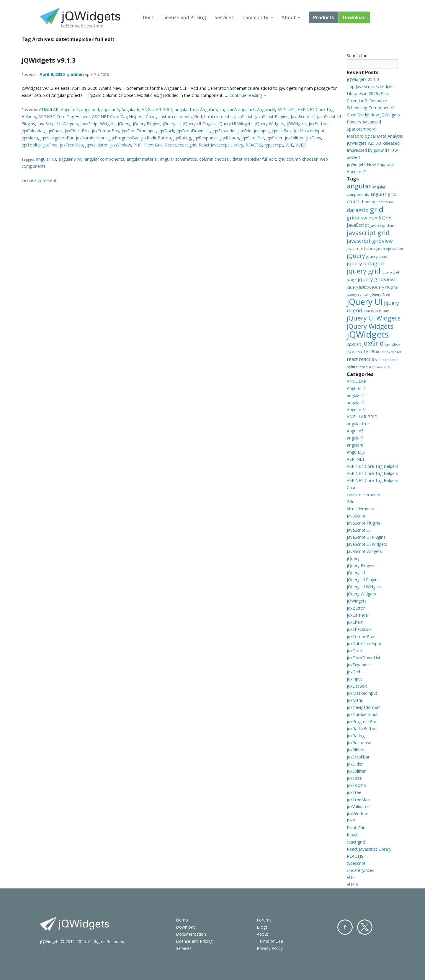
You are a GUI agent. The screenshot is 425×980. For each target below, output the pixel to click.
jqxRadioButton (156, 138)
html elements (218, 117)
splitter (353, 367)
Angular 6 (130, 109)
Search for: (357, 56)
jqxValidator (97, 145)
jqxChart (54, 131)
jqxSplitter (294, 138)
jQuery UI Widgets (235, 124)
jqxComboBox (106, 131)
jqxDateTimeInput (139, 131)
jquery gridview (376, 279)
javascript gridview (370, 241)
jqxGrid (245, 131)
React (170, 145)
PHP (138, 145)
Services (224, 17)
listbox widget (391, 352)
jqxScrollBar (253, 138)
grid (377, 209)
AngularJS (266, 109)
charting (368, 202)
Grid (198, 117)
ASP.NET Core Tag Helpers (64, 117)
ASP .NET (286, 109)
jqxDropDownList (193, 131)
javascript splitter (390, 249)
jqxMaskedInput (309, 131)
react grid (187, 145)
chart (353, 201)
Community (255, 17)
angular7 (228, 109)
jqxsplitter (355, 352)
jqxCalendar (33, 131)
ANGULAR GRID (157, 109)
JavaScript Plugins (272, 117)
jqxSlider (274, 138)
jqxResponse (206, 138)
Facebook (345, 927)
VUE (289, 145)
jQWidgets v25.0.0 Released (373, 143)
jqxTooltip (31, 145)
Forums (264, 920)
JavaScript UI (303, 117)
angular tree (186, 109)
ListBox (371, 351)
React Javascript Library (221, 145)
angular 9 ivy (70, 159)
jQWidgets (296, 124)
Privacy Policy (270, 948)
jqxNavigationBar (57, 138)
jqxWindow (121, 145)
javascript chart (382, 226)
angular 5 (110, 109)
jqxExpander (224, 131)
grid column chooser (298, 159)
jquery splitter (358, 294)
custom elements (175, 117)
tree (364, 367)
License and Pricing (184, 17)
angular (359, 186)
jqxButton (318, 124)
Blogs (262, 927)
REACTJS (254, 145)
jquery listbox (359, 287)
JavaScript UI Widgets (58, 124)
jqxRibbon (230, 138)
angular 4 (90, 109)
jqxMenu (30, 138)
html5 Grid (380, 218)
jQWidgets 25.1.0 (363, 79)
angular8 (246, 109)
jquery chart (377, 256)
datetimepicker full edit (254, 159)
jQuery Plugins (147, 124)
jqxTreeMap (71, 145)
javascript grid (368, 233)
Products (324, 17)
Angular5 (209, 109)
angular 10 (46, 159)
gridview (357, 218)
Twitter (365, 927)
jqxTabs (314, 138)
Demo (182, 920)
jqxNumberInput (91, 138)
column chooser (215, 159)
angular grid (383, 194)
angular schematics (178, 159)
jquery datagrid (365, 263)
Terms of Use (270, 941)
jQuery (124, 124)
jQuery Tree (380, 294)
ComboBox (385, 202)
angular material (142, 159)
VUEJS (301, 145)
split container (387, 360)
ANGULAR (49, 109)
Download (354, 17)
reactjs (367, 359)
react (352, 359)
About (289, 17)
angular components (104, 159)
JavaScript (243, 117)
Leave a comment (39, 180)
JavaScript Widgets (98, 124)
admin (77, 74)
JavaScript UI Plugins (366, 537)
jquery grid (364, 271)
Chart (151, 117)
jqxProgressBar (124, 138)
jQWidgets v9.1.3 (49, 60)
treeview (376, 367)
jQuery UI (172, 124)
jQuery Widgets (270, 124)
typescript (274, 145)
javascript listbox (361, 249)
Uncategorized (361, 870)
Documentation (191, 934)
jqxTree (50, 145)
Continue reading (248, 95)
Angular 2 (70, 109)
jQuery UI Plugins (199, 124)
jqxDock (166, 131)
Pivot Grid (153, 145)
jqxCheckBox (77, 131)
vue (387, 367)
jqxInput (261, 131)
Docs (148, 17)
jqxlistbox (393, 344)
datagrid (358, 210)
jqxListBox (282, 131)
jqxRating (182, 138)
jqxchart (354, 344)
